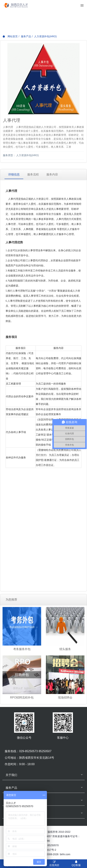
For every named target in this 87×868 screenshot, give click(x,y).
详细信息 (14, 174)
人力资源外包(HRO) (45, 36)
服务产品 (26, 36)
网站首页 (10, 36)
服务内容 (52, 174)
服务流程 (33, 174)
